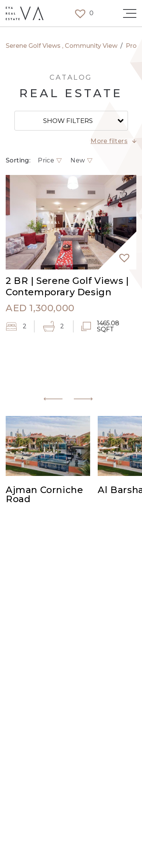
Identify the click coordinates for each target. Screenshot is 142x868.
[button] (121, 254)
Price (46, 161)
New (78, 161)
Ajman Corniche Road (44, 495)
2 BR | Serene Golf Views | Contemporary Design (67, 286)
